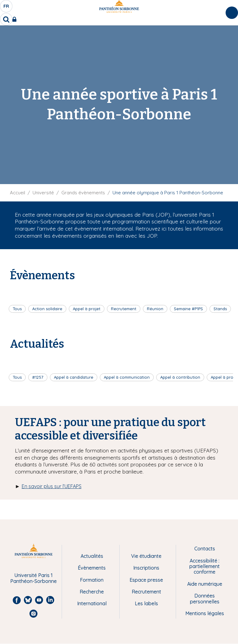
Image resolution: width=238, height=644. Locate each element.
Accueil (18, 193)
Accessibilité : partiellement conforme (205, 566)
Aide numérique (205, 584)
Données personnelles (205, 599)
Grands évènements (83, 193)
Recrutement (124, 309)
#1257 (38, 377)
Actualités (92, 556)
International (92, 603)
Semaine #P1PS (188, 309)
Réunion (155, 309)
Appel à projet (87, 309)
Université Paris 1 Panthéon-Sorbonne (33, 578)
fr (7, 8)
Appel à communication (127, 377)
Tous (17, 309)
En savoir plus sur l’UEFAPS (52, 486)
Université (43, 193)
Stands (220, 309)
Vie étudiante (146, 556)
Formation (92, 580)
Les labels (146, 603)
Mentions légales (205, 613)
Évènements (92, 568)
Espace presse (146, 580)
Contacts (205, 549)
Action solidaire (47, 309)
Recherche (92, 592)
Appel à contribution (180, 377)
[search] (6, 19)
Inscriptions (146, 568)
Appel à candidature (74, 377)
